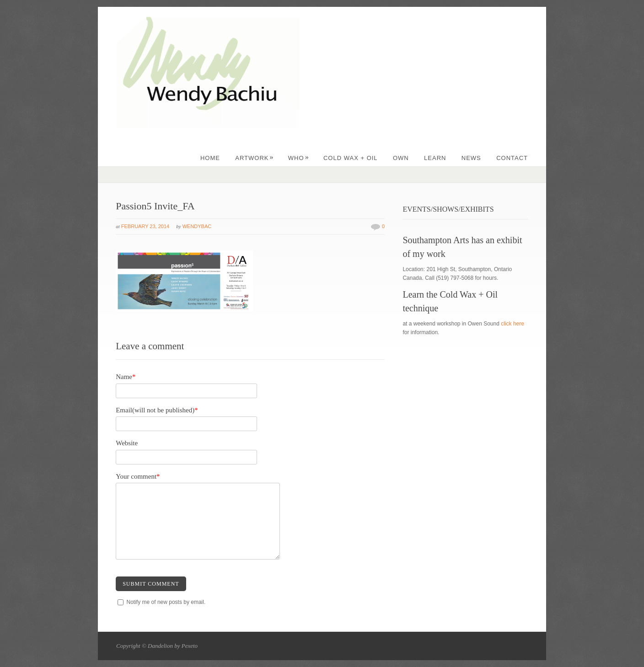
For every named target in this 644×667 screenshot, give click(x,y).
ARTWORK (254, 158)
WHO (299, 158)
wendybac (197, 226)
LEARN (435, 158)
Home (210, 158)
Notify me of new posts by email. (166, 602)
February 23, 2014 (145, 226)
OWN (401, 158)
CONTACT (512, 158)
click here (513, 324)
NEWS (471, 158)
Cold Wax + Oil (351, 158)
